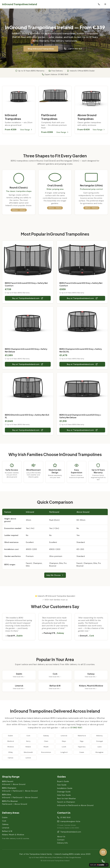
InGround (6, 784)
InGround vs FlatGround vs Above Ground (75, 805)
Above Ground (19, 784)
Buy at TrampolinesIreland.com (28, 298)
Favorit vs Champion (66, 802)
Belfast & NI (7, 831)
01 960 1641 (76, 728)
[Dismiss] (107, 865)
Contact (61, 840)
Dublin (5, 817)
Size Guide (62, 785)
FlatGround (18, 791)
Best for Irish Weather (67, 798)
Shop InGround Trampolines (41, 49)
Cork (4, 821)
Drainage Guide (64, 792)
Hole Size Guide (64, 795)
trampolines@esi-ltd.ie (69, 821)
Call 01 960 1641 (73, 49)
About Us (61, 837)
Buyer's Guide (63, 781)
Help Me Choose (55, 575)
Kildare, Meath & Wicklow (13, 835)
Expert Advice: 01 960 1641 (55, 74)
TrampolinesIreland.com (69, 832)
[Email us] (103, 852)
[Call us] (103, 861)
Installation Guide (65, 788)
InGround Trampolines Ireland (20, 4)
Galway (5, 824)
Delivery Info (63, 843)
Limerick (6, 828)
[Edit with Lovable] (97, 865)
